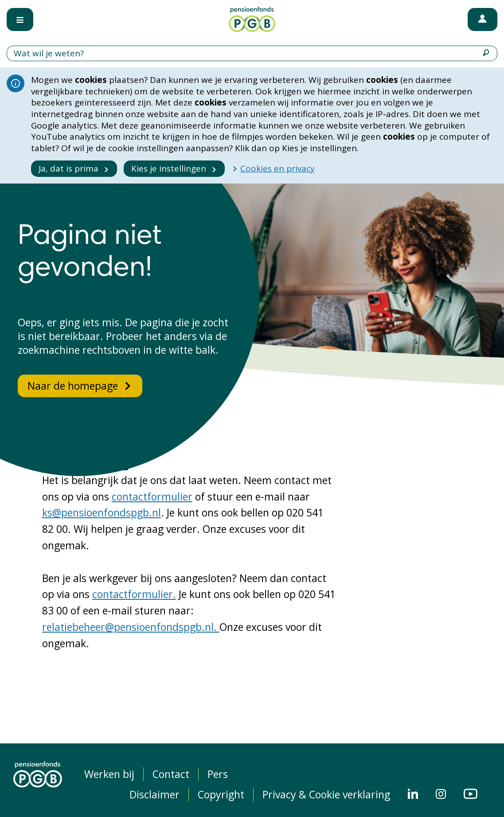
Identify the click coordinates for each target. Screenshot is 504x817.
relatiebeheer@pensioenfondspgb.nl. (131, 627)
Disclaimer (154, 795)
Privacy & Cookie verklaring (326, 795)
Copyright (221, 795)
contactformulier (152, 496)
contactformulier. (134, 594)
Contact (171, 774)
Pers (218, 774)
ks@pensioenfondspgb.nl (102, 512)
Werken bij (109, 774)
